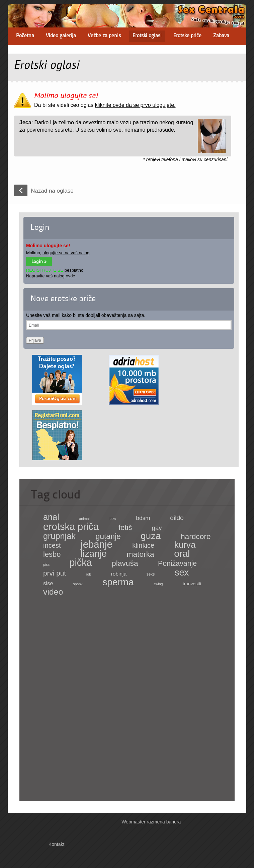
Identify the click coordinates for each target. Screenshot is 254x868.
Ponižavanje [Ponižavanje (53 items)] (177, 563)
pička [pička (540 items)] (81, 562)
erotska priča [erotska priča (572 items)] (71, 527)
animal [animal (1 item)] (84, 519)
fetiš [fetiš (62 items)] (125, 527)
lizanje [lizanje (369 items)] (94, 554)
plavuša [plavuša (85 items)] (125, 563)
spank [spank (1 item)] (78, 584)
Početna (25, 36)
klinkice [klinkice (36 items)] (143, 545)
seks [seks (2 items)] (151, 574)
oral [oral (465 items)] (182, 553)
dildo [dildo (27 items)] (177, 518)
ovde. (71, 276)
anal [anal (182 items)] (51, 517)
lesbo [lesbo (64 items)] (52, 554)
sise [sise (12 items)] (48, 583)
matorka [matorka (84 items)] (140, 554)
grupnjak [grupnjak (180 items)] (59, 536)
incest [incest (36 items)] (52, 545)
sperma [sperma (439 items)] (118, 582)
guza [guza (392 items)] (151, 536)
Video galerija (61, 36)
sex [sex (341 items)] (182, 572)
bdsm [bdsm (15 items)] (143, 518)
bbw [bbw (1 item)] (113, 519)
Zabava (221, 36)
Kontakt (56, 844)
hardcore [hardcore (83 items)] (196, 536)
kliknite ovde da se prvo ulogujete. (135, 105)
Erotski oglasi (147, 36)
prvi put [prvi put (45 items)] (55, 573)
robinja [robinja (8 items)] (119, 574)
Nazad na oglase (52, 191)
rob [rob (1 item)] (89, 574)
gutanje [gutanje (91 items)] (108, 536)
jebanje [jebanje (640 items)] (97, 544)
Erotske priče (187, 36)
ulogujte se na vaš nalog (66, 253)
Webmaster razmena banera (151, 822)
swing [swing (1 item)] (158, 584)
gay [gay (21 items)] (157, 528)
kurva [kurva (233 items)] (185, 545)
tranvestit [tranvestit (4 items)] (192, 584)
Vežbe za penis (104, 36)
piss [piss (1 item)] (46, 564)
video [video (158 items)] (53, 592)
